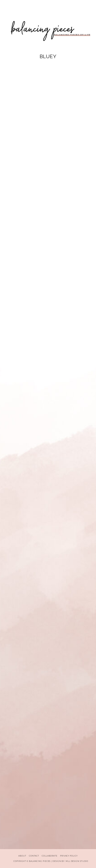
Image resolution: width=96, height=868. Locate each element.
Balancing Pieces (40, 861)
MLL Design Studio (77, 861)
